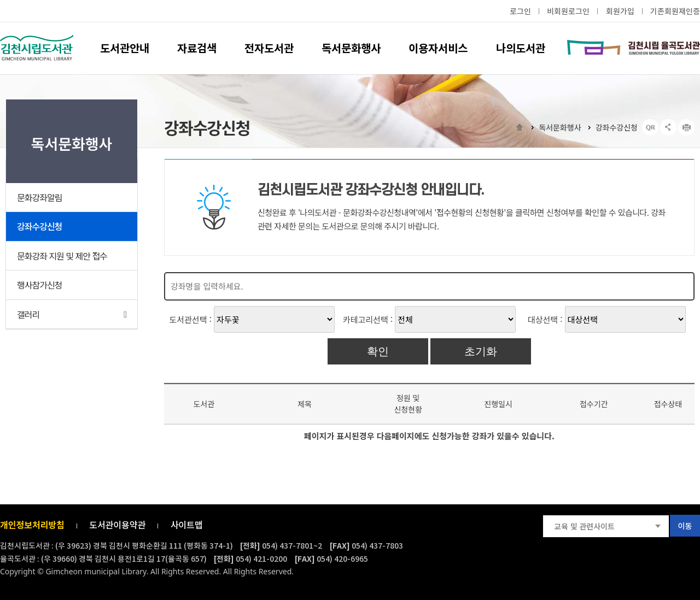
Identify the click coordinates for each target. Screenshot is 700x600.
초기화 (481, 351)
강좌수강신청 (617, 127)
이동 (685, 526)
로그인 (520, 11)
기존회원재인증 (675, 11)
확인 (378, 351)
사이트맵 (187, 525)
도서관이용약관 (117, 525)
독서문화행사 (560, 127)
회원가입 (620, 11)
